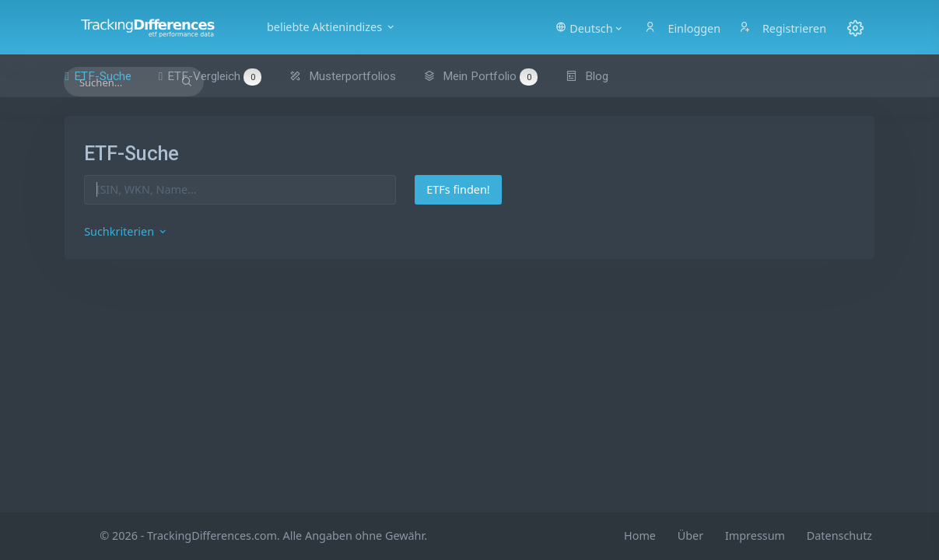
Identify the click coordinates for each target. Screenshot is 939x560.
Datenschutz (839, 535)
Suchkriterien (126, 231)
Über (690, 535)
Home (640, 535)
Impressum (755, 535)
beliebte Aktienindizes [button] (331, 27)
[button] (589, 27)
